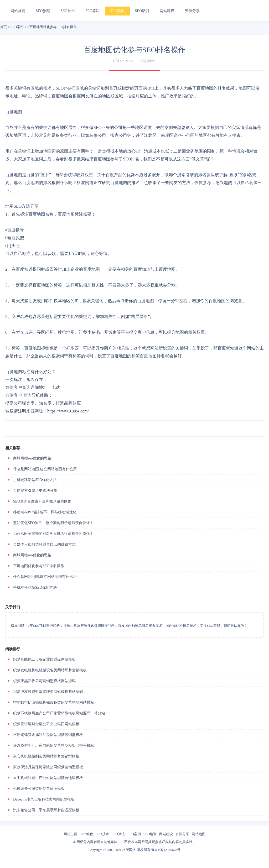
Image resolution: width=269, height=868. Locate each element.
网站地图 (199, 834)
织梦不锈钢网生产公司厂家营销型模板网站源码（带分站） (61, 713)
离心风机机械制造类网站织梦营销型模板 (46, 756)
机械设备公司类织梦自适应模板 (39, 789)
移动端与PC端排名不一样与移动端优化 (45, 512)
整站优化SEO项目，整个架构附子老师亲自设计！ (53, 523)
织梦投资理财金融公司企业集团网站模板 (46, 724)
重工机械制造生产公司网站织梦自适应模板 (48, 778)
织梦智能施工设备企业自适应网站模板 (44, 659)
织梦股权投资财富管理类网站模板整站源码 (48, 692)
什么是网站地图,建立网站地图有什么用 (45, 469)
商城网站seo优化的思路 (32, 458)
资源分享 (192, 11)
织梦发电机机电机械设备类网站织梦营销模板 (50, 670)
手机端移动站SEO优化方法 (35, 480)
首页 (3, 27)
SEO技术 (68, 11)
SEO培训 (142, 11)
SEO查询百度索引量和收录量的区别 (42, 501)
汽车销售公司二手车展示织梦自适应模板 (46, 810)
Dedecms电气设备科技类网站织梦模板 (44, 799)
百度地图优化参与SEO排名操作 (39, 566)
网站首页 (18, 11)
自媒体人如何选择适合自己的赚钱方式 (44, 544)
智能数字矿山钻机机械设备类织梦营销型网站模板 (54, 702)
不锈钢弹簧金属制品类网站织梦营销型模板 (48, 735)
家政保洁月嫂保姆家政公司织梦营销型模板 (48, 767)
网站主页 (70, 834)
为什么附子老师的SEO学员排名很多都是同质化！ (53, 534)
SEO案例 (117, 11)
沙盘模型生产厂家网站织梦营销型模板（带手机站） (55, 746)
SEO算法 (92, 11)
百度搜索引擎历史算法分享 (35, 491)
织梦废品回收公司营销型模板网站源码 (44, 681)
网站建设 (167, 11)
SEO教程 (43, 11)
